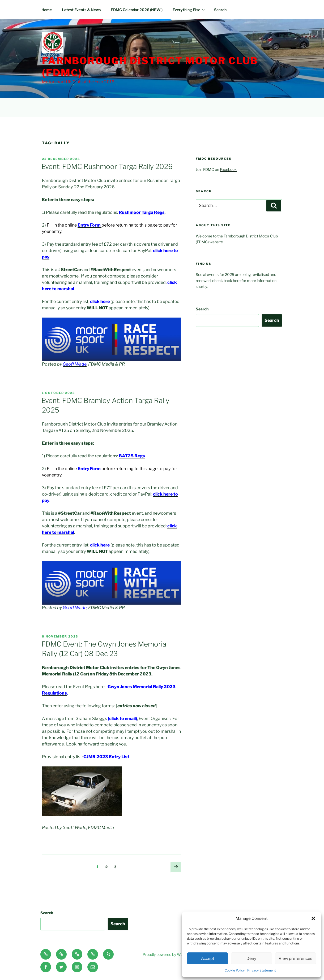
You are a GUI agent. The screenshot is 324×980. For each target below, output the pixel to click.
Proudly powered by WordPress (169, 954)
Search (220, 10)
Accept (208, 959)
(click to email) (122, 719)
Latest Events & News (81, 10)
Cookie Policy (235, 970)
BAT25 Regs (132, 456)
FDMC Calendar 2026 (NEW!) (137, 10)
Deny (251, 959)
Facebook (228, 169)
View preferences (295, 959)
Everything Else (189, 10)
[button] (313, 918)
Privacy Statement (262, 970)
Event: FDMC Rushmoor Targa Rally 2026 (107, 166)
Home (47, 10)
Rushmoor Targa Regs (142, 212)
